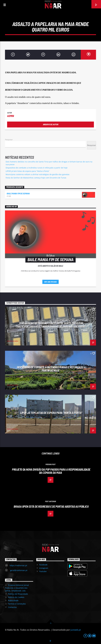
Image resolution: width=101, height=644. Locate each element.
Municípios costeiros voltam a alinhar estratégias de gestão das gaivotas (38, 174)
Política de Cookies (16, 597)
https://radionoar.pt (18, 565)
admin (10, 116)
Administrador (13, 341)
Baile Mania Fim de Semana (18, 193)
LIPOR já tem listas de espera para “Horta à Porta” (27, 171)
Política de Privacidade (18, 594)
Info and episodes (50, 282)
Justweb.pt (76, 630)
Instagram (44, 568)
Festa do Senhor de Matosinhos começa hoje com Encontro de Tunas (36, 178)
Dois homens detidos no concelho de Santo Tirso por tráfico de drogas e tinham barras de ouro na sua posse (50, 325)
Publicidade (13, 600)
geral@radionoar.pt (18, 570)
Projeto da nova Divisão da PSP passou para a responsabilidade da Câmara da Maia (51, 471)
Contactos (12, 607)
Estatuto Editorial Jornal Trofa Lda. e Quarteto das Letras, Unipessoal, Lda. (17, 588)
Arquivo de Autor (51, 124)
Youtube (43, 571)
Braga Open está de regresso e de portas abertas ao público (51, 506)
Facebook (43, 565)
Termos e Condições (17, 604)
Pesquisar (9, 140)
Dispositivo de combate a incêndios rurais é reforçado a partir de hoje (37, 168)
